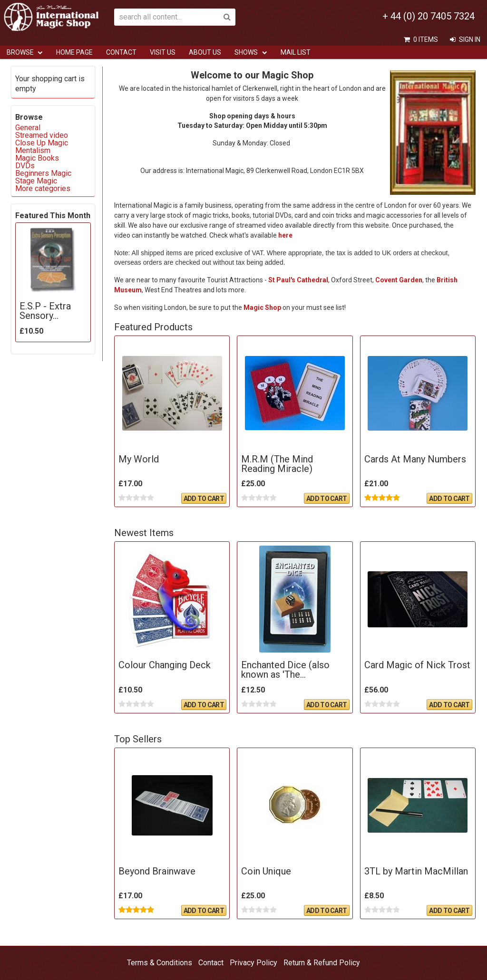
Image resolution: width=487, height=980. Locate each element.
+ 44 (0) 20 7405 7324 (429, 16)
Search (227, 17)
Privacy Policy (253, 963)
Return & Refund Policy (322, 963)
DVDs (25, 166)
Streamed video (42, 135)
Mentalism (33, 150)
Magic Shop (262, 307)
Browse (20, 52)
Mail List (296, 52)
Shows (246, 52)
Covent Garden (399, 280)
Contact (121, 52)
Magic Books (37, 158)
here (285, 235)
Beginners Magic (43, 173)
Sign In (470, 39)
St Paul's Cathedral (298, 280)
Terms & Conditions (160, 963)
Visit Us (163, 52)
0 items (426, 39)
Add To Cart (204, 499)
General (28, 128)
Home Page (74, 52)
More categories (43, 188)
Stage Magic (36, 181)
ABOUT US (205, 52)
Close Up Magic (42, 143)
